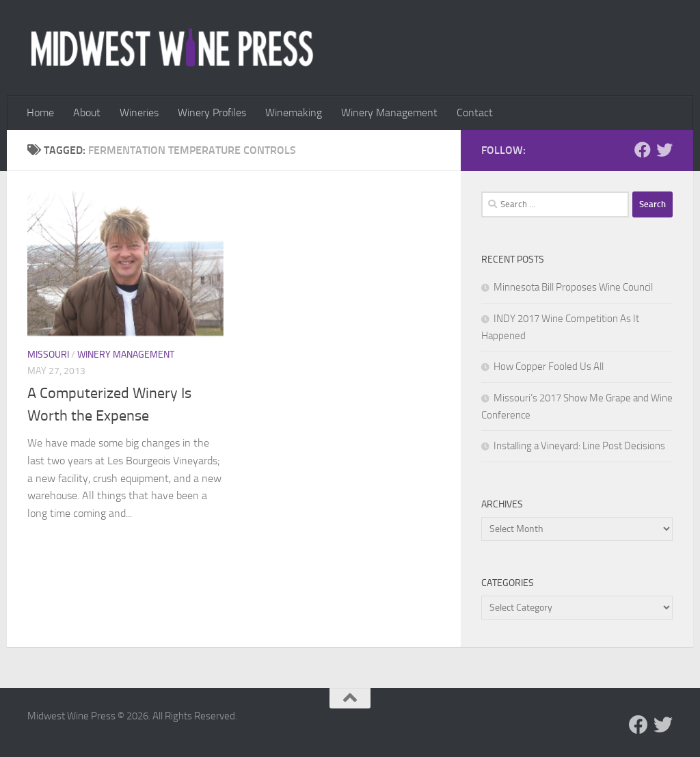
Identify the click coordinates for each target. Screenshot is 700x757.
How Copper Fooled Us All (549, 367)
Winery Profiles (212, 112)
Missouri (48, 355)
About (87, 112)
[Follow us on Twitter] (664, 150)
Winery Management (389, 112)
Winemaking (294, 112)
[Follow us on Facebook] (643, 150)
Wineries (139, 112)
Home (40, 112)
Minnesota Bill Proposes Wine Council (573, 287)
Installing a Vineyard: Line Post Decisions (579, 446)
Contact (475, 112)
